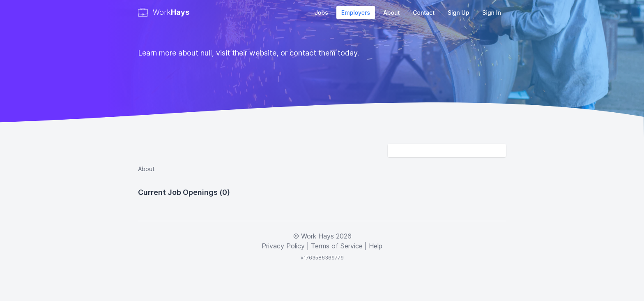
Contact (424, 13)
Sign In (492, 13)
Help (376, 246)
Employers (356, 13)
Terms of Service (337, 246)
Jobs (321, 13)
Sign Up (458, 13)
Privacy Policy (283, 246)
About (391, 13)
